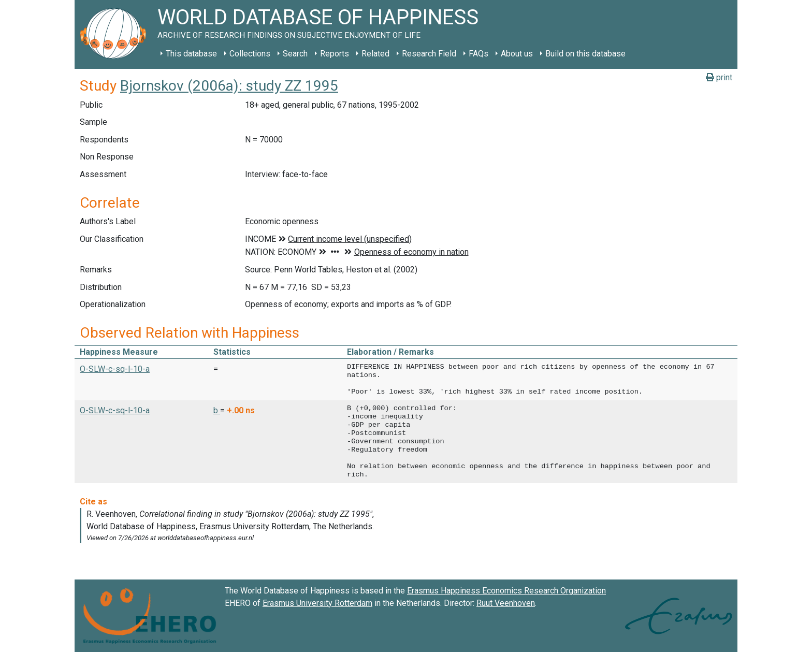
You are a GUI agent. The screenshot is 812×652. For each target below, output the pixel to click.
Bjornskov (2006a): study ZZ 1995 (229, 86)
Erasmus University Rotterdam (317, 603)
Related (375, 54)
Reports (335, 54)
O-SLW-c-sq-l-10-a (115, 369)
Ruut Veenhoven (506, 603)
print (719, 77)
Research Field (429, 54)
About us (517, 54)
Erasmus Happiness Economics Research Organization (506, 591)
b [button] (217, 410)
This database (191, 54)
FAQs (479, 54)
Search (295, 54)
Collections (250, 54)
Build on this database (585, 54)
